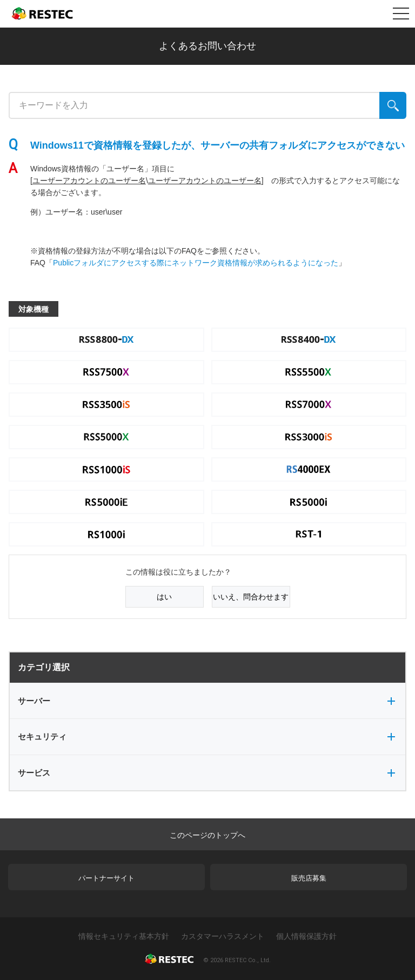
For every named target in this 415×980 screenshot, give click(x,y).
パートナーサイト (106, 878)
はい (164, 597)
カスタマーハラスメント (223, 936)
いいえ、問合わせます (251, 597)
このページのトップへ (207, 835)
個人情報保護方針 (306, 936)
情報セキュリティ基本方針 (124, 936)
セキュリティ (206, 736)
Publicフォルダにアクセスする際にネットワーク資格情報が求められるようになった (196, 263)
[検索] (393, 105)
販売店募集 (309, 878)
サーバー (206, 701)
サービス (206, 773)
